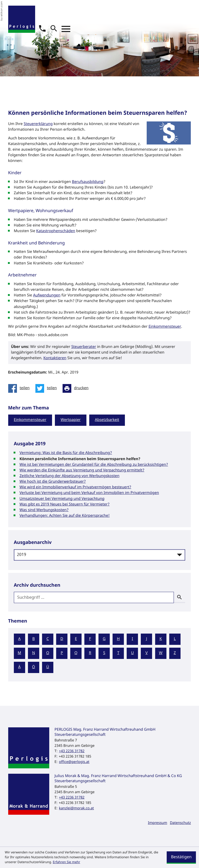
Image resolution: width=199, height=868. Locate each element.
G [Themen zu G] (104, 639)
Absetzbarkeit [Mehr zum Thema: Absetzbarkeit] (107, 420)
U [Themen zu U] (132, 653)
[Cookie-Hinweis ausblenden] (181, 857)
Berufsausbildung (88, 182)
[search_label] (94, 597)
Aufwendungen (47, 296)
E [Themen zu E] (76, 639)
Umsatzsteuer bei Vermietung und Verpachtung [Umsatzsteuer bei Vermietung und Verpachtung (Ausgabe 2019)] (62, 499)
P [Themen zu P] (62, 653)
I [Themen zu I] (132, 639)
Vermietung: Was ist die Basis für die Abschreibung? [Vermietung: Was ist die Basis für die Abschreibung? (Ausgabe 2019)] (66, 453)
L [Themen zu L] (175, 639)
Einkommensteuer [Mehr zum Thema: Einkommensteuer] (30, 420)
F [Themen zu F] (90, 639)
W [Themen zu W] (161, 653)
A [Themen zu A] (19, 639)
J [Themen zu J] (146, 639)
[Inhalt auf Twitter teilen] (48, 388)
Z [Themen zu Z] (175, 653)
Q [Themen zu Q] (76, 653)
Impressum (158, 823)
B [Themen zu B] (34, 639)
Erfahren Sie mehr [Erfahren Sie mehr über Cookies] (67, 862)
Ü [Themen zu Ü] (48, 667)
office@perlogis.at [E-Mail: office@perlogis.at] (74, 762)
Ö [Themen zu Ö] (34, 667)
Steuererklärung (38, 124)
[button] (42, 28)
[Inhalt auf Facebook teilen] (20, 388)
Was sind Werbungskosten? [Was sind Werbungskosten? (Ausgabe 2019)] (44, 510)
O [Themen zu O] (48, 653)
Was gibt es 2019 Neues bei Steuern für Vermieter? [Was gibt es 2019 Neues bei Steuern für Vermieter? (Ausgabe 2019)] (64, 505)
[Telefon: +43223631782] (72, 751)
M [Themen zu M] (19, 653)
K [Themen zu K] (161, 639)
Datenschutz (180, 823)
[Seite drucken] (77, 388)
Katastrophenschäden (56, 231)
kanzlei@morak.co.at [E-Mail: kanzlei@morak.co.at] (76, 808)
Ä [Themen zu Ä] (19, 667)
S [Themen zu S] (104, 653)
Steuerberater (84, 347)
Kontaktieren (55, 358)
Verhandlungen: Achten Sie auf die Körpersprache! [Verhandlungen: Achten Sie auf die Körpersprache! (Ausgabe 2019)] (65, 516)
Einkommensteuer (165, 327)
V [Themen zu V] (147, 653)
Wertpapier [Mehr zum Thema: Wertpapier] (71, 420)
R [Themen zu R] (90, 653)
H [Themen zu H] (118, 639)
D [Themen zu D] (62, 639)
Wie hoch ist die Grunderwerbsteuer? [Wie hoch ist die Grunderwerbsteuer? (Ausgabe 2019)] (53, 482)
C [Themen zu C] (48, 639)
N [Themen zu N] (33, 653)
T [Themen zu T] (118, 653)
